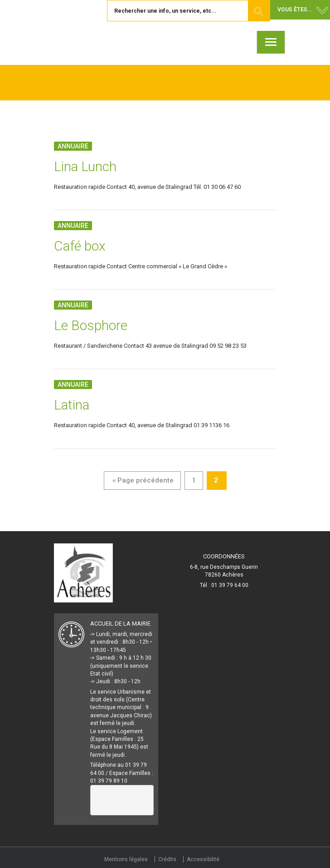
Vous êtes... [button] (294, 10)
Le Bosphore (91, 325)
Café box (80, 246)
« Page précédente (143, 480)
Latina (72, 405)
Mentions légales (126, 859)
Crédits (167, 859)
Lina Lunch (85, 166)
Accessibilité (203, 859)
